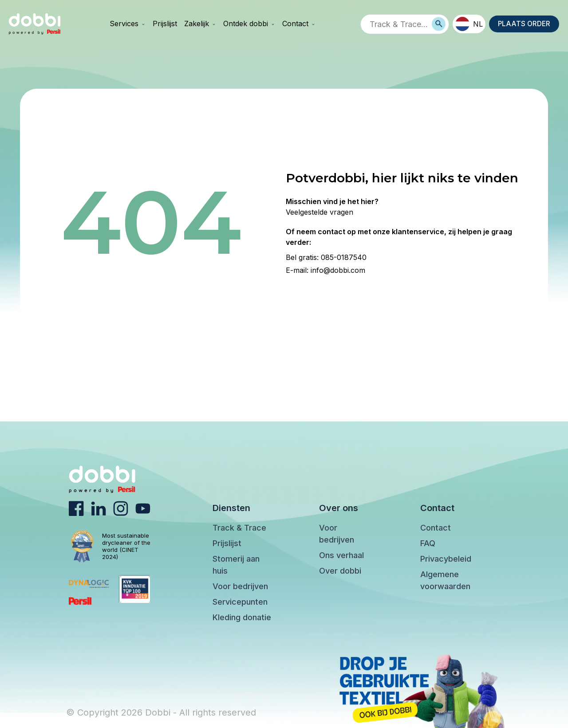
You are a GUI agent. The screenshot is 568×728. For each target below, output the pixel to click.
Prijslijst (164, 24)
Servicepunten (240, 602)
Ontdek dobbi (249, 24)
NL (468, 24)
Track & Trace (239, 528)
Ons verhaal (341, 555)
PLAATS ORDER (523, 24)
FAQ (428, 543)
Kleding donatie (242, 617)
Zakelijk (200, 24)
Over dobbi (340, 571)
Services (127, 24)
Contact (298, 24)
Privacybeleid (446, 559)
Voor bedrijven (240, 586)
